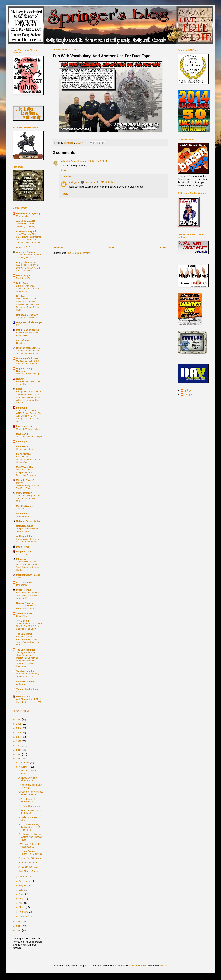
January (23, 916)
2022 (19, 737)
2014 (19, 930)
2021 (19, 741)
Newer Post (59, 247)
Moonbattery (23, 514)
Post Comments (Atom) (78, 253)
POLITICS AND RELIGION (24, 584)
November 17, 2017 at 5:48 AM (100, 182)
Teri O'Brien (23, 621)
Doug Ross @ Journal (28, 330)
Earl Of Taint (23, 340)
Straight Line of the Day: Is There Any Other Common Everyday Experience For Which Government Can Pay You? (29, 397)
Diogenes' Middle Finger (29, 322)
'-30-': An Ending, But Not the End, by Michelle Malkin (28, 498)
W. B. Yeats (22, 684)
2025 (19, 724)
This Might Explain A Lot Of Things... (30, 786)
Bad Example (23, 275)
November (24, 767)
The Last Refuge (25, 634)
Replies (68, 177)
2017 (19, 759)
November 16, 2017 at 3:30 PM (93, 161)
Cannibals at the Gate (27, 318)
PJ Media (21, 559)
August (23, 886)
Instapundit (22, 408)
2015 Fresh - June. (25, 449)
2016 (19, 922)
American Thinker (26, 252)
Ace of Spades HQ (26, 221)
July (21, 890)
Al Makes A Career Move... (28, 819)
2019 (19, 750)
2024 (19, 728)
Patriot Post (23, 547)
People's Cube (24, 552)
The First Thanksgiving (30, 806)
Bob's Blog (22, 283)
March (22, 907)
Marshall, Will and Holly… (28, 429)
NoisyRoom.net (24, 526)
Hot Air (20, 379)
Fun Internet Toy (24, 278)
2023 (19, 733)
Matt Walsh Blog (25, 467)
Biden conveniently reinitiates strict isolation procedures (27, 289)
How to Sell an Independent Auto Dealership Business (26, 472)
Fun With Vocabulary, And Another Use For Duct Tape (30, 827)
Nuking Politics (24, 536)
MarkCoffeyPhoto (137, 966)
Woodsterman (24, 697)
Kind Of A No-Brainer (29, 871)
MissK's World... (25, 506)
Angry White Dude (26, 262)
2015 (19, 926)
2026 (19, 719)
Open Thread (22, 516)
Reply (63, 170)
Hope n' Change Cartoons (25, 370)
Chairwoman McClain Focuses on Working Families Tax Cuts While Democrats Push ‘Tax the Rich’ (28, 304)
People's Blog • (23, 554)
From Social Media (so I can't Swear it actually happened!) (27, 595)
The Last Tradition (26, 650)
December (24, 763)
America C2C (23, 247)
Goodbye (20, 343)
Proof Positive (24, 590)
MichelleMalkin (24, 493)
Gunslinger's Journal (27, 358)
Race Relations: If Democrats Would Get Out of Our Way (29, 459)
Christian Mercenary (27, 315)
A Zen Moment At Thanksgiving (27, 800)
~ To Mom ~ (22, 509)
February (24, 912)
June (22, 894)
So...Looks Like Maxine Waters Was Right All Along (30, 837)
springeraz (74, 182)
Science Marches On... (30, 862)
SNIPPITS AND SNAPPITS (24, 615)
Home (111, 247)
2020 (19, 746)
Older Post (162, 247)
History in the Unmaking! (28, 374)
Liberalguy (22, 442)
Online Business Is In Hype (29, 437)
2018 (19, 754)
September (25, 881)
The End (20, 578)
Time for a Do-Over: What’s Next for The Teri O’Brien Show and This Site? (29, 626)
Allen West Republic (27, 231)
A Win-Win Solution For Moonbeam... (30, 845)
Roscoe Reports (25, 603)
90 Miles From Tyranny (28, 213)
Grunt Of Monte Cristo (28, 348)
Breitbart (21, 296)
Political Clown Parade (28, 575)
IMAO (19, 389)
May (21, 899)
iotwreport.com (24, 426)
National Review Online (29, 521)
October (23, 877)
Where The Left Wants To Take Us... (30, 812)
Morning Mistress (24, 216)
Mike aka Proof (68, 161)
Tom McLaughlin (25, 671)
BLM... (19, 692)
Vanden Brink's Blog (27, 689)
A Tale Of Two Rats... (29, 867)
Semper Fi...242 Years (30, 858)
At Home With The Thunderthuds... (28, 779)
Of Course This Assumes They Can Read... (31, 793)
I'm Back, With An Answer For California (30, 852)
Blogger (163, 966)
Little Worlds (23, 446)
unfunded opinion (26, 681)
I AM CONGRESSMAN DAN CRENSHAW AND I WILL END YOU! (28, 268)
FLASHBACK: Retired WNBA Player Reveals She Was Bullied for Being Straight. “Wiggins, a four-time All (29, 416)
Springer (188, 390)
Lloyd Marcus (23, 454)
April (21, 903)
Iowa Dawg (22, 434)
